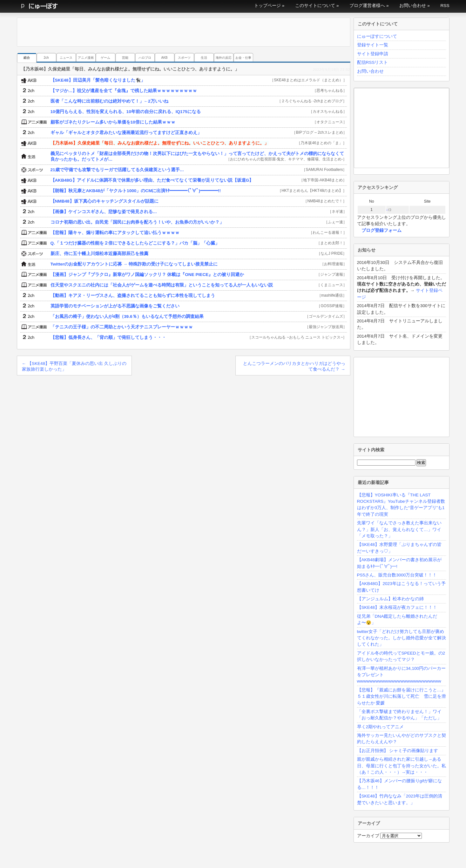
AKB (164, 58)
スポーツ (184, 58)
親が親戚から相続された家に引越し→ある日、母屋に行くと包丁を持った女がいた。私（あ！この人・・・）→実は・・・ (402, 766)
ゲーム (105, 58)
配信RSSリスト (373, 62)
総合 (27, 58)
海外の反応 (224, 58)
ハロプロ (145, 58)
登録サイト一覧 (373, 45)
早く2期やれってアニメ (381, 727)
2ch (46, 58)
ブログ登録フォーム (382, 230)
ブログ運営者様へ (367, 6)
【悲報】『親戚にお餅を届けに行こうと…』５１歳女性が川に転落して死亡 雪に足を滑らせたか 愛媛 (402, 696)
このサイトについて (315, 6)
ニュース (66, 58)
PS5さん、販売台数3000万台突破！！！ (397, 575)
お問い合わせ (413, 6)
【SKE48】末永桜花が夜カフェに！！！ (397, 607)
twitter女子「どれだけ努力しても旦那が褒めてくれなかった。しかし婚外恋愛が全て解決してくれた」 (402, 638)
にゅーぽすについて (377, 36)
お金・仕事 (243, 58)
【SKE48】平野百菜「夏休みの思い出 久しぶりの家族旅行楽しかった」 (74, 366)
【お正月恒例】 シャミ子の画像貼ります (398, 751)
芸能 (125, 58)
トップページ (267, 6)
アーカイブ (368, 836)
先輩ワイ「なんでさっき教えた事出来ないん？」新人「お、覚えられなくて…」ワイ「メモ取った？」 (399, 529)
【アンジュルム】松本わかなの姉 (390, 599)
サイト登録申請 (373, 54)
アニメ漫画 (86, 58)
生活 (204, 58)
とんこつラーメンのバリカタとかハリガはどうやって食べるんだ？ (294, 366)
